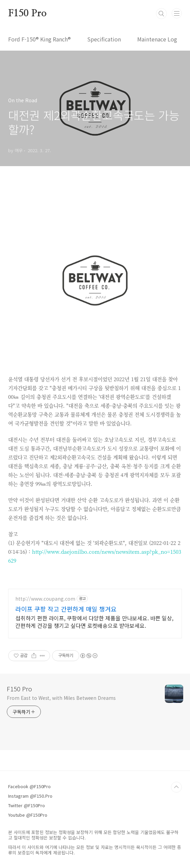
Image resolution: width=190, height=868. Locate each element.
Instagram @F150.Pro (30, 796)
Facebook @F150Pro (29, 786)
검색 (161, 14)
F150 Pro (27, 14)
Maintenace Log (157, 39)
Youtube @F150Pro (28, 815)
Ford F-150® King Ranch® (39, 39)
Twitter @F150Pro (27, 805)
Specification (104, 39)
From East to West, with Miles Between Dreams (61, 698)
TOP (176, 787)
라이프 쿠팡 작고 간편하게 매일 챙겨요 (66, 609)
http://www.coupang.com (45, 599)
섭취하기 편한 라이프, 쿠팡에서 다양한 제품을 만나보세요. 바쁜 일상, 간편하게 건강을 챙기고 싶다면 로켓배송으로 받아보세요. (94, 622)
